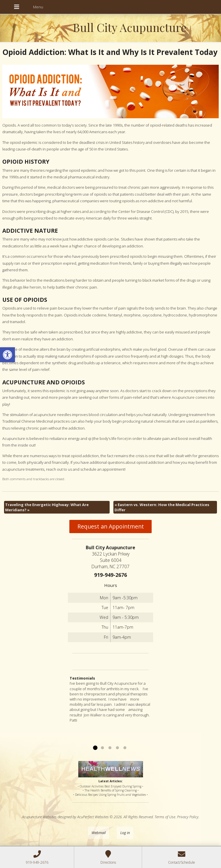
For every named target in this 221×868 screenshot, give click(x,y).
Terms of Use (165, 817)
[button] (7, 355)
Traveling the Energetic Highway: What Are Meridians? (47, 507)
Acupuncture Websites (39, 817)
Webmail (99, 833)
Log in (125, 833)
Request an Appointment (111, 526)
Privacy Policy (188, 817)
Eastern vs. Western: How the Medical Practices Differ (162, 507)
